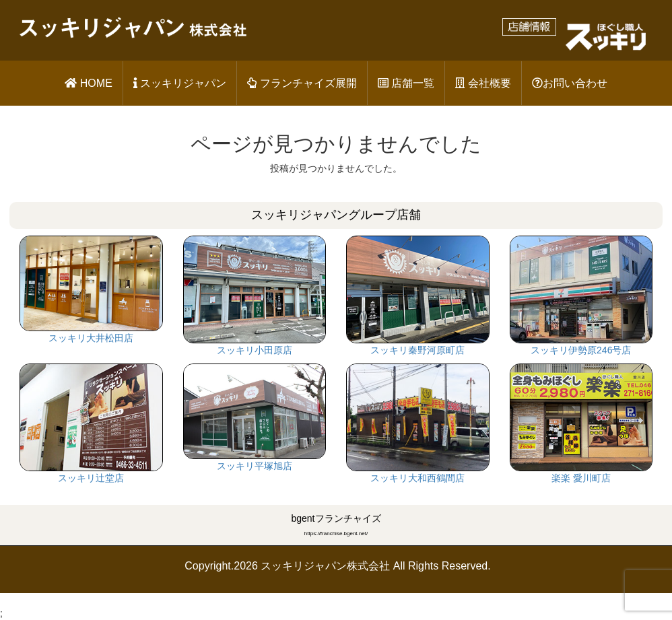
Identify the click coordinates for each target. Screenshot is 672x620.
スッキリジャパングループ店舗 (336, 215)
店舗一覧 (406, 83)
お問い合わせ (570, 83)
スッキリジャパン (180, 83)
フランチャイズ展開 (302, 83)
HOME (88, 83)
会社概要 (483, 83)
